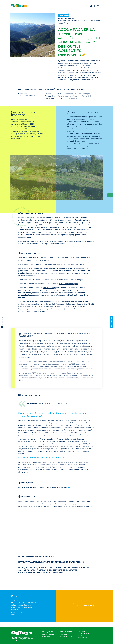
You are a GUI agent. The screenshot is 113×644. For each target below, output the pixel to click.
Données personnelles (83, 633)
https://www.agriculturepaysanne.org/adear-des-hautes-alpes (50, 564)
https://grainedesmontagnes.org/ (35, 559)
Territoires (64, 17)
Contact (63, 634)
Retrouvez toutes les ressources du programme (43, 490)
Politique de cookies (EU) (83, 636)
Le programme (48, 632)
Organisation (48, 636)
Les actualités (66, 632)
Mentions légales (67, 636)
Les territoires (48, 634)
